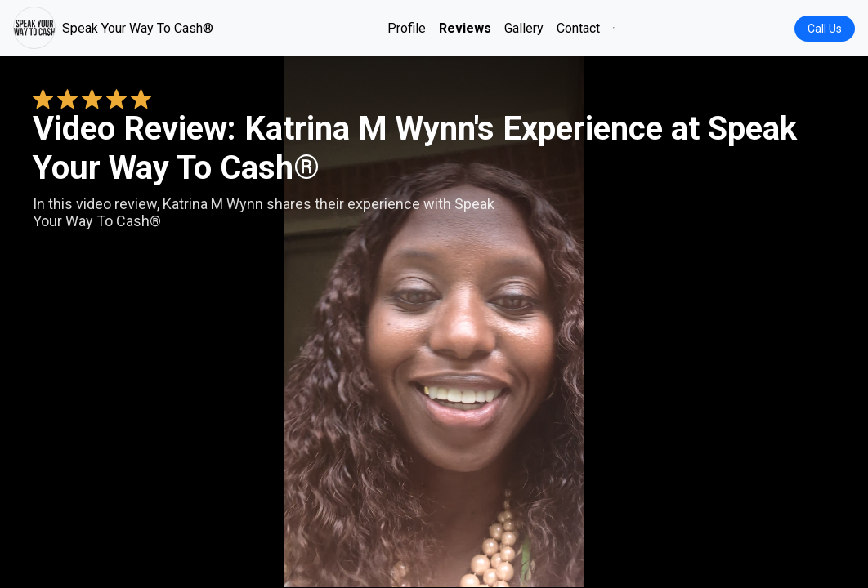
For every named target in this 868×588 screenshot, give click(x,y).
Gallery (524, 28)
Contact (578, 28)
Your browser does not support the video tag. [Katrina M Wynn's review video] (434, 322)
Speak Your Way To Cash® (113, 28)
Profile (407, 28)
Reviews (465, 28)
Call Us (825, 29)
